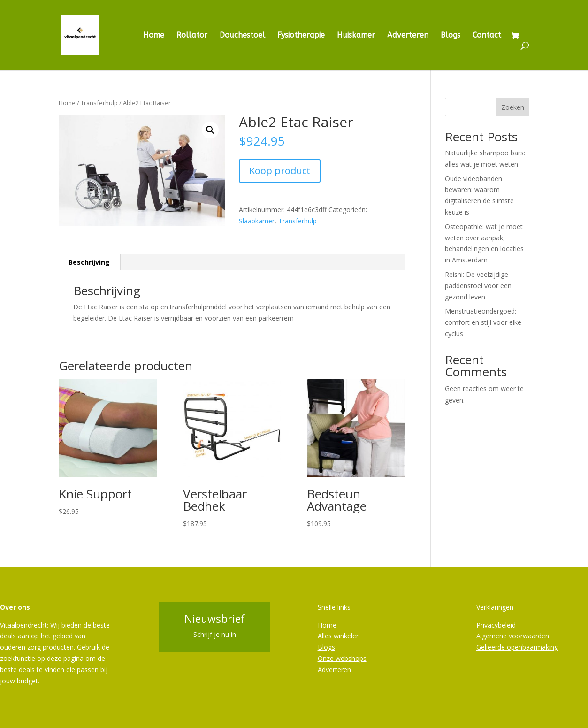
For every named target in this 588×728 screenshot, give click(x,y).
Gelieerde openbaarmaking (517, 647)
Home (154, 36)
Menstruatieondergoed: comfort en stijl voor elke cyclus (483, 322)
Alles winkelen (339, 636)
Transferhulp (99, 103)
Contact (487, 36)
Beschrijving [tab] (89, 262)
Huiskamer (356, 36)
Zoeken (513, 107)
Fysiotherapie (301, 36)
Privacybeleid (496, 625)
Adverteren (408, 36)
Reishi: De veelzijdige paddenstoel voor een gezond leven (478, 286)
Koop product (280, 171)
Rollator (192, 36)
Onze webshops (342, 658)
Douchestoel (242, 36)
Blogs (451, 36)
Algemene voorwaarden (513, 636)
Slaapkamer (257, 221)
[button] (210, 130)
